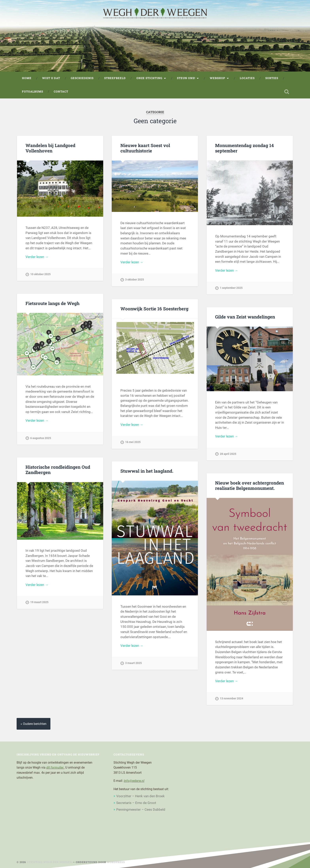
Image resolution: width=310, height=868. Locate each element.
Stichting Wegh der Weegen (49, 862)
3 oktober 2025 (135, 280)
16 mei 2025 (133, 442)
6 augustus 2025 (41, 438)
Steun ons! (186, 78)
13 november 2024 (232, 698)
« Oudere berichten (34, 724)
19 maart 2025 (39, 602)
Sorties (272, 78)
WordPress (116, 862)
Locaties (247, 78)
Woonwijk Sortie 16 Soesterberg (154, 309)
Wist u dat (51, 78)
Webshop (217, 78)
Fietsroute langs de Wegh (52, 303)
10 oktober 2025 (40, 274)
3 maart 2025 (133, 663)
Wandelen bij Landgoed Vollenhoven (50, 148)
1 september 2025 (231, 288)
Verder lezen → (37, 257)
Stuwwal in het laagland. (147, 471)
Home (27, 78)
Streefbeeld (115, 78)
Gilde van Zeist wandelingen (245, 317)
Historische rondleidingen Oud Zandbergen (58, 470)
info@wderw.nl (134, 781)
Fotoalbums (33, 92)
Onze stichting (149, 78)
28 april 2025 (228, 454)
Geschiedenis (82, 78)
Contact (61, 92)
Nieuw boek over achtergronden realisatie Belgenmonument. (250, 485)
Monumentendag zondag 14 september (244, 148)
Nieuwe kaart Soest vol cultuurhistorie (145, 148)
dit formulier (55, 767)
